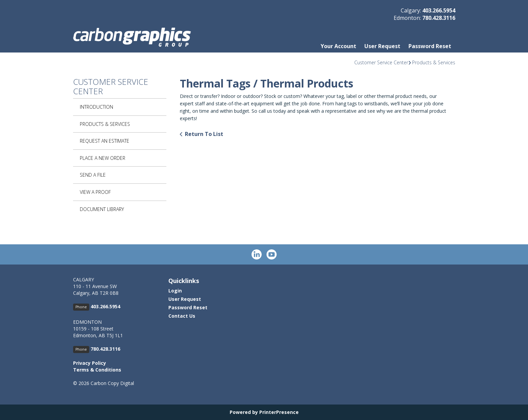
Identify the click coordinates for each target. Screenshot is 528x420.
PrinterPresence (279, 412)
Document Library (102, 209)
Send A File (93, 175)
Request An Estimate (105, 141)
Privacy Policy (90, 363)
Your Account (338, 46)
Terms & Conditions (97, 370)
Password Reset (430, 46)
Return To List (204, 134)
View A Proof (95, 192)
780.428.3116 (439, 18)
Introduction (96, 107)
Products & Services (434, 62)
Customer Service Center (381, 62)
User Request (382, 46)
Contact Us (182, 316)
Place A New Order (103, 158)
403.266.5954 (439, 10)
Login (175, 291)
